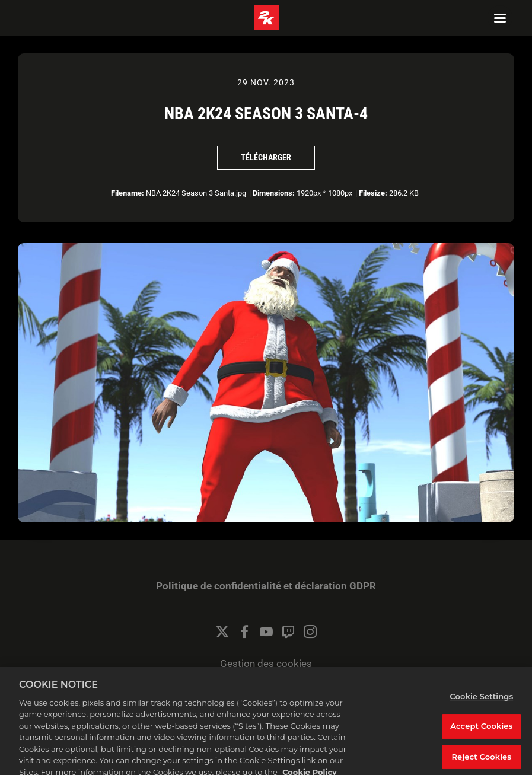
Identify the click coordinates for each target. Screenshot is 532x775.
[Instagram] (310, 632)
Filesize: (373, 193)
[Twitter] (222, 632)
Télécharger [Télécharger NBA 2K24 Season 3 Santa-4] (266, 157)
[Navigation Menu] (500, 18)
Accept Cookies (481, 732)
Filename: (128, 193)
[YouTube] (266, 632)
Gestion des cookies (266, 664)
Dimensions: (274, 193)
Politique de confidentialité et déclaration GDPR (266, 586)
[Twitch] (288, 632)
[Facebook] (244, 632)
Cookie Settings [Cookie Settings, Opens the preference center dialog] (481, 702)
